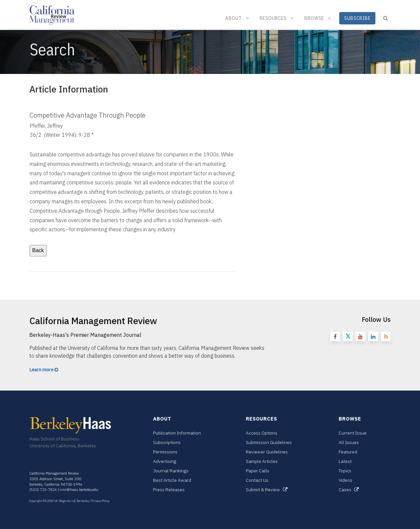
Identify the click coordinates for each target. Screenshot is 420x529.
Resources (277, 18)
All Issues (349, 442)
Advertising (165, 461)
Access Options (262, 433)
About (237, 18)
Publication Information (177, 433)
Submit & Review (267, 490)
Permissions (165, 452)
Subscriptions (167, 442)
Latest (345, 461)
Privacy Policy (100, 501)
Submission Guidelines (269, 442)
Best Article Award (172, 480)
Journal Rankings (171, 471)
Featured (348, 452)
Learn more (44, 370)
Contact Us (257, 480)
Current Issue (353, 433)
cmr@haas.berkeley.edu (79, 490)
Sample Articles (262, 461)
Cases (349, 490)
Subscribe (357, 18)
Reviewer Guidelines (267, 452)
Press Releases (169, 490)
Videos (345, 480)
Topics (345, 471)
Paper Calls (258, 471)
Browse (318, 18)
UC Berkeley (81, 501)
